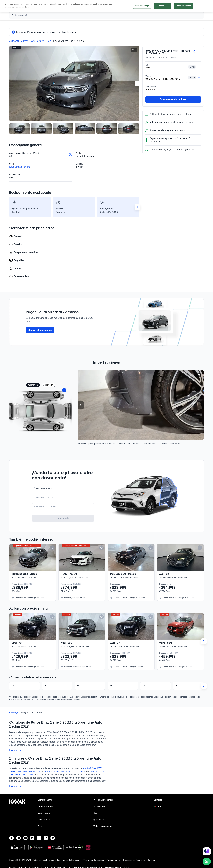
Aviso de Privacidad (72, 855)
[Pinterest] (53, 833)
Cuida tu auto (128, 6)
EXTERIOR (33, 385)
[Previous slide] (81, 405)
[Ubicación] (172, 6)
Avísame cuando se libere (173, 99)
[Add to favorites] (52, 542)
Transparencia (114, 855)
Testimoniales (100, 801)
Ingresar (197, 6)
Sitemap (152, 855)
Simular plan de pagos (40, 330)
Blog (95, 808)
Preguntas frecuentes (32, 707)
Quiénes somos (100, 814)
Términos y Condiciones (94, 855)
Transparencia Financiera (134, 855)
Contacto (158, 794)
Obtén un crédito (68, 6)
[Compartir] (194, 51)
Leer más (16, 745)
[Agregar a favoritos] (199, 51)
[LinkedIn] (39, 833)
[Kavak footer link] (17, 808)
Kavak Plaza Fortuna (20, 167)
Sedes (41, 821)
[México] (159, 6)
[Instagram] (18, 833)
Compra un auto (89, 6)
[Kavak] (17, 6)
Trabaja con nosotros (103, 821)
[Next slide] (138, 84)
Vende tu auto (109, 6)
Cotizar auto (63, 510)
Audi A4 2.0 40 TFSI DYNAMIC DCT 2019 (65, 766)
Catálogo (14, 707)
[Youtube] (25, 833)
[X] (32, 833)
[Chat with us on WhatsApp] (207, 861)
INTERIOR (48, 385)
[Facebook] (12, 833)
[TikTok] (46, 833)
